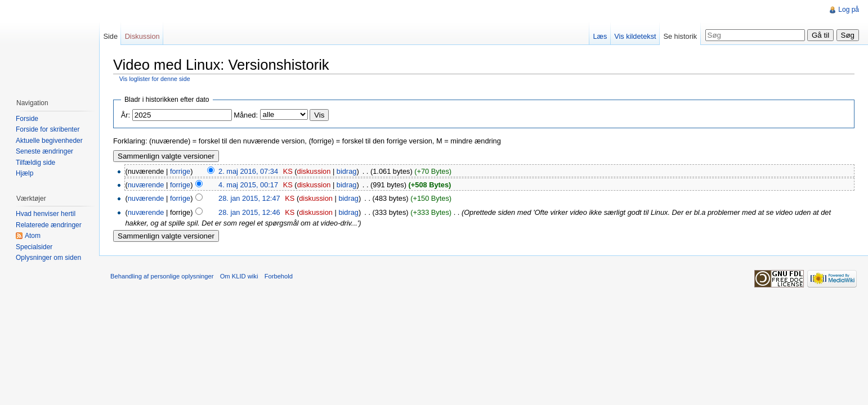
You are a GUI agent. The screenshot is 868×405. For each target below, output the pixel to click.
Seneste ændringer (44, 151)
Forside (27, 119)
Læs (600, 36)
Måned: (246, 115)
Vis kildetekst (635, 36)
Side (110, 36)
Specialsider (34, 247)
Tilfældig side (35, 163)
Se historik (680, 36)
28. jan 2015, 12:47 (249, 198)
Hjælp (24, 173)
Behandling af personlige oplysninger (162, 276)
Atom (33, 236)
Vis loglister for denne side (155, 79)
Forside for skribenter (48, 129)
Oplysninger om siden (48, 258)
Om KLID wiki (239, 276)
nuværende (146, 185)
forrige (180, 171)
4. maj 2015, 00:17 (248, 185)
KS (288, 171)
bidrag (347, 171)
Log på (849, 10)
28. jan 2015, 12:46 (249, 212)
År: (126, 115)
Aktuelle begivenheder (49, 141)
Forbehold (279, 276)
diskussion (314, 171)
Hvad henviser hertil (46, 214)
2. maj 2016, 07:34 (248, 171)
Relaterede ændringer (49, 225)
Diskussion (142, 36)
